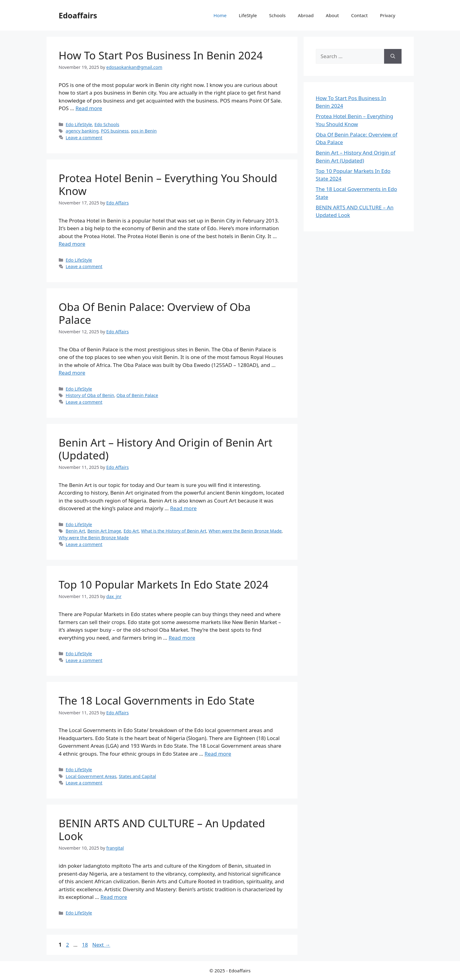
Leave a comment (84, 138)
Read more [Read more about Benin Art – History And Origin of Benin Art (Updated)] (183, 508)
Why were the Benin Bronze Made (94, 538)
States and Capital (137, 776)
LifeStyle (248, 15)
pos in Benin (144, 131)
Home (220, 15)
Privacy (387, 15)
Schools (277, 15)
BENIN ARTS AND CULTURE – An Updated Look (162, 830)
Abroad (306, 15)
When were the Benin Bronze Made (245, 531)
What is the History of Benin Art (174, 531)
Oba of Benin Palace (137, 395)
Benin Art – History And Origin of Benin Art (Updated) (166, 449)
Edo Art (131, 531)
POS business (115, 131)
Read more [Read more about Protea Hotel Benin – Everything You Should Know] (72, 244)
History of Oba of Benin (90, 395)
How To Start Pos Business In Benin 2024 (161, 55)
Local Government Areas (91, 776)
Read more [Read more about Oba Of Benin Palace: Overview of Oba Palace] (72, 373)
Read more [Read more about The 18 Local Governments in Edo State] (218, 754)
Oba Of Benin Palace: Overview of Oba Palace (155, 313)
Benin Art (75, 531)
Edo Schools (107, 124)
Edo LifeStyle (79, 124)
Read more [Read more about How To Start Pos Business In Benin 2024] (89, 108)
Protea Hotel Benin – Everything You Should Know (168, 184)
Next (101, 945)
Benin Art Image (104, 531)
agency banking (82, 131)
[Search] (393, 56)
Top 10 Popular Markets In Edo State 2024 (164, 584)
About (333, 15)
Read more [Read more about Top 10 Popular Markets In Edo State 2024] (182, 638)
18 (86, 945)
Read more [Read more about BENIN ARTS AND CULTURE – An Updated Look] (114, 897)
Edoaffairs (78, 15)
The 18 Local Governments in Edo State (157, 700)
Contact (359, 15)
